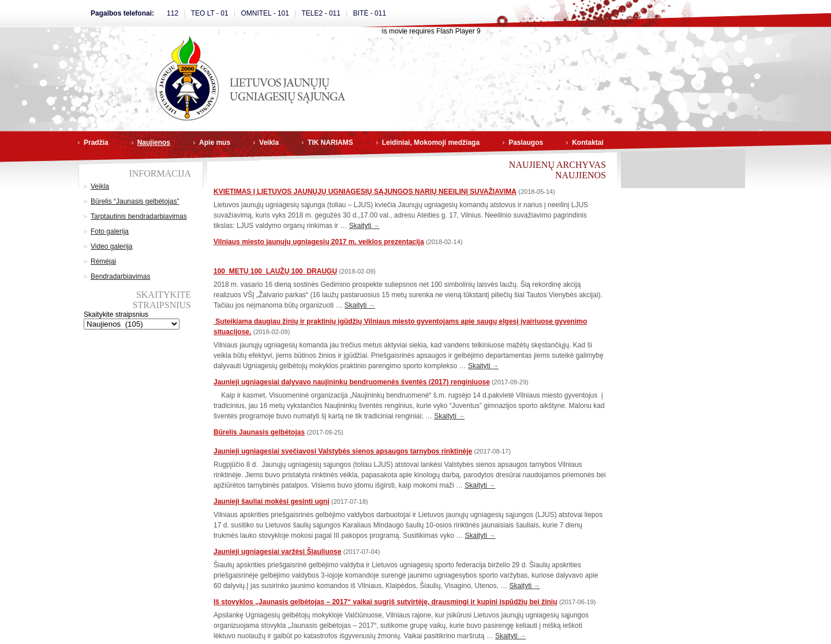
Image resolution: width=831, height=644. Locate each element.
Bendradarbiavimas (120, 276)
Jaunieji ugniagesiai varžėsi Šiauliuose (277, 552)
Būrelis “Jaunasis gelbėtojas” (135, 201)
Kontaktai (588, 143)
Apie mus (215, 143)
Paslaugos (526, 143)
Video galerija (112, 246)
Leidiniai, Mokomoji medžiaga (431, 143)
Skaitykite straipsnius (116, 314)
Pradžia (96, 143)
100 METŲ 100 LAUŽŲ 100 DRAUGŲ (275, 271)
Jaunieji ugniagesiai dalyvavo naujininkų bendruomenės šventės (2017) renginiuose (352, 382)
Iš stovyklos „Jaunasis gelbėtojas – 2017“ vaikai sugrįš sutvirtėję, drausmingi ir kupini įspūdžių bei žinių (385, 602)
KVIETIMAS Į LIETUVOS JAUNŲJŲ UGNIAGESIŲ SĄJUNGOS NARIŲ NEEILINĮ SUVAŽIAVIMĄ (365, 192)
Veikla (269, 143)
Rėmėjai (103, 261)
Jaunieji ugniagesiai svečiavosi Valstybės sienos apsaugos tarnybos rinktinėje (343, 451)
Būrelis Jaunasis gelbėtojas (259, 432)
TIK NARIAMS (330, 143)
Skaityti (364, 226)
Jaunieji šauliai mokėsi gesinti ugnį (272, 501)
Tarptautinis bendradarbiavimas (139, 216)
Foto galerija (110, 231)
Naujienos (154, 143)
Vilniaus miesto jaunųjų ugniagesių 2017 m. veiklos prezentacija (319, 242)
